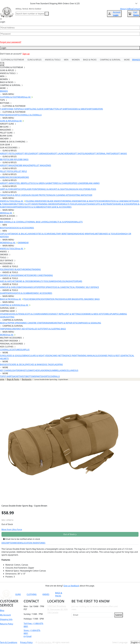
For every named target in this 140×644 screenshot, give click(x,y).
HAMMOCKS (46, 314)
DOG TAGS (48, 364)
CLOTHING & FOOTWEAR (12, 60)
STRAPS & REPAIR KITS (66, 323)
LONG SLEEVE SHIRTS (41, 109)
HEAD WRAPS (85, 234)
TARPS (3, 329)
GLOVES (50, 222)
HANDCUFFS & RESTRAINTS (101, 204)
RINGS (48, 370)
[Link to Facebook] (96, 594)
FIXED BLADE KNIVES (51, 201)
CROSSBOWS (15, 177)
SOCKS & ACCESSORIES (23, 228)
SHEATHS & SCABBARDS (33, 207)
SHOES (10, 228)
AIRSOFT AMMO (7, 183)
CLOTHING (32, 594)
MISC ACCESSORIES (43, 293)
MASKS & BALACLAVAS (22, 234)
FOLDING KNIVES (33, 201)
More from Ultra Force (12, 529)
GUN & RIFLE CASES (17, 195)
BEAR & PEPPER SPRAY (10, 323)
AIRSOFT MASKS (119, 154)
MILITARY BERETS (60, 234)
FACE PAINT (72, 356)
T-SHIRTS (4, 109)
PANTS (3, 115)
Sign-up (26, 54)
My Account (5, 615)
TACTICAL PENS (73, 287)
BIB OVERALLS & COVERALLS (13, 222)
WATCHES (34, 370)
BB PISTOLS (5, 159)
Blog (2, 610)
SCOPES (22, 189)
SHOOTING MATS (78, 195)
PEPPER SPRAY (45, 287)
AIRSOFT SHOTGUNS (78, 154)
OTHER (89, 195)
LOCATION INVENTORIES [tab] (34, 543)
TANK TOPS (13, 109)
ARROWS (25, 177)
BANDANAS (74, 234)
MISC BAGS (94, 299)
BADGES (4, 364)
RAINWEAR (51, 323)
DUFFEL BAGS (83, 299)
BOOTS (3, 228)
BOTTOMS (31, 376)
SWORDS (105, 201)
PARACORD (11, 329)
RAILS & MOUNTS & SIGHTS (54, 189)
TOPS (2, 376)
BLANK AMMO (93, 183)
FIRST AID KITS (23, 329)
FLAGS (55, 364)
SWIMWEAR (23, 243)
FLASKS (42, 370)
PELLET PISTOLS (7, 171)
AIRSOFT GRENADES (40, 154)
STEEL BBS (20, 183)
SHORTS (15, 115)
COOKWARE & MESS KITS (92, 314)
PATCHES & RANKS (34, 364)
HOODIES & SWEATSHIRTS (81, 109)
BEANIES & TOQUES (109, 234)
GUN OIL (30, 195)
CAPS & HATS (6, 234)
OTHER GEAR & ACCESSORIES (58, 207)
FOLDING (4, 269)
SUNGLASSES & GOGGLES (12, 356)
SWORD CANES (37, 275)
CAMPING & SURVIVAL (110, 60)
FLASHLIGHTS (82, 204)
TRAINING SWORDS (47, 204)
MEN (66, 60)
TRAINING (36, 269)
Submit (119, 615)
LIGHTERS (16, 370)
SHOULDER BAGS (69, 299)
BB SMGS (24, 159)
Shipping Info (6, 619)
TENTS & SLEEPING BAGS (54, 329)
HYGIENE (4, 314)
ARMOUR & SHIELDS (9, 287)
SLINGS (70, 189)
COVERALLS (5, 350)
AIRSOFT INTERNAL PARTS (100, 154)
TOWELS (107, 314)
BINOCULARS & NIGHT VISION (38, 356)
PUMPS (114, 314)
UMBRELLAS (57, 370)
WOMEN (76, 60)
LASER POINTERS (34, 189)
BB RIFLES (15, 159)
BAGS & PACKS (90, 60)
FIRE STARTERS (39, 323)
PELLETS (28, 183)
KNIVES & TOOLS (53, 60)
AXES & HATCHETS (8, 281)
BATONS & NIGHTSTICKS (90, 201)
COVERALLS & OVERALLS (30, 115)
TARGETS (4, 195)
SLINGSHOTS (69, 281)
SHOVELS (59, 281)
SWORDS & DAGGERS (10, 275)
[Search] (30, 14)
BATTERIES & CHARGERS (60, 183)
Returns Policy (7, 624)
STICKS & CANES (117, 201)
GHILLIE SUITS (36, 329)
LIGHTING (10, 317)
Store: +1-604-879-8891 (32, 632)
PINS (61, 364)
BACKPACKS (38, 299)
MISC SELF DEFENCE (90, 287)
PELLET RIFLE (21, 171)
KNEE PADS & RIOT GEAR (114, 356)
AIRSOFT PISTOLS (8, 154)
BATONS (23, 287)
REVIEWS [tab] (18, 543)
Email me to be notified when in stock (22, 539)
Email (28, 636)
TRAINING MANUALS (87, 356)
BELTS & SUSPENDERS (64, 222)
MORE (127, 60)
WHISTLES (25, 370)
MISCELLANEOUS (70, 370)
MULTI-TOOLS (70, 204)
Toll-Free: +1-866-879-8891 (34, 625)
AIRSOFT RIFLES (23, 154)
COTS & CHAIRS (33, 314)
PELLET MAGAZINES (42, 165)
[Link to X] (114, 594)
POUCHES (28, 299)
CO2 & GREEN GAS (41, 183)
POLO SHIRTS (25, 109)
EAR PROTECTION (43, 195)
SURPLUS (25, 350)
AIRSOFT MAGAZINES (10, 165)
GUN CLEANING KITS (60, 195)
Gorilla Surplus (45, 642)
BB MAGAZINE (26, 165)
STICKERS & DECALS (17, 364)
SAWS (52, 281)
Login (70, 48)
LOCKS (99, 356)
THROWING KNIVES (70, 201)
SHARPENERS (16, 207)
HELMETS (96, 234)
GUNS (18, 594)
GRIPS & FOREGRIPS (9, 189)
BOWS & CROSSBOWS (27, 281)
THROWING (26, 269)
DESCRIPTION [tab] (8, 543)
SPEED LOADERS (79, 183)
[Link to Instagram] (102, 594)
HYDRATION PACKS (52, 299)
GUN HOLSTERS (81, 189)
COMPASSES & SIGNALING (89, 323)
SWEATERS (98, 109)
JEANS (9, 115)
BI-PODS (92, 189)
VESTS (23, 376)
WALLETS (78, 222)
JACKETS (17, 376)
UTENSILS (21, 314)
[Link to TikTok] (108, 594)
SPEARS (60, 204)
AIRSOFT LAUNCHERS (59, 154)
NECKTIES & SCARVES (42, 234)
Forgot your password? (11, 42)
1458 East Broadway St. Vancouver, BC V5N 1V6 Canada (57, 609)
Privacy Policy (26, 642)
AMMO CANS (26, 323)
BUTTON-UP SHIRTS (60, 109)
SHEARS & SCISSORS (123, 204)
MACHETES (130, 201)
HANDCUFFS (32, 287)
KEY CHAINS (6, 370)
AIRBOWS (4, 177)
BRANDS (136, 60)
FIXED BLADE (15, 269)
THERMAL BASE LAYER (36, 222)
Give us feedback (71, 586)
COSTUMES (16, 350)
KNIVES (46, 594)
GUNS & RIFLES (34, 60)
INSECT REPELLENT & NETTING (66, 314)
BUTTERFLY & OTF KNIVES (26, 204)
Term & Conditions (9, 642)
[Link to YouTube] (90, 594)
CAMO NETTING (59, 356)
